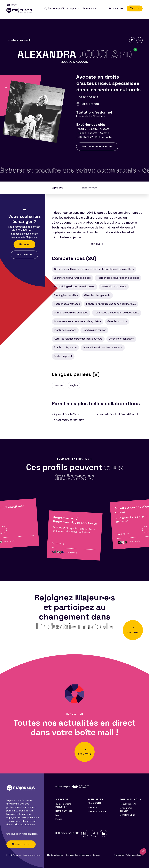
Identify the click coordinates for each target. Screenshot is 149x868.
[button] (3, 530)
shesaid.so (93, 808)
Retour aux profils (19, 40)
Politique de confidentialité (79, 855)
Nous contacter (21, 844)
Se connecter (116, 9)
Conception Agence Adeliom (128, 855)
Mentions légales (55, 855)
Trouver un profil (128, 804)
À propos (58, 188)
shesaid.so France (97, 812)
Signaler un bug (127, 815)
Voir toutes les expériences (97, 147)
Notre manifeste (64, 811)
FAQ (57, 815)
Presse (59, 819)
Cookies (97, 855)
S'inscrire (135, 8)
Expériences (89, 188)
